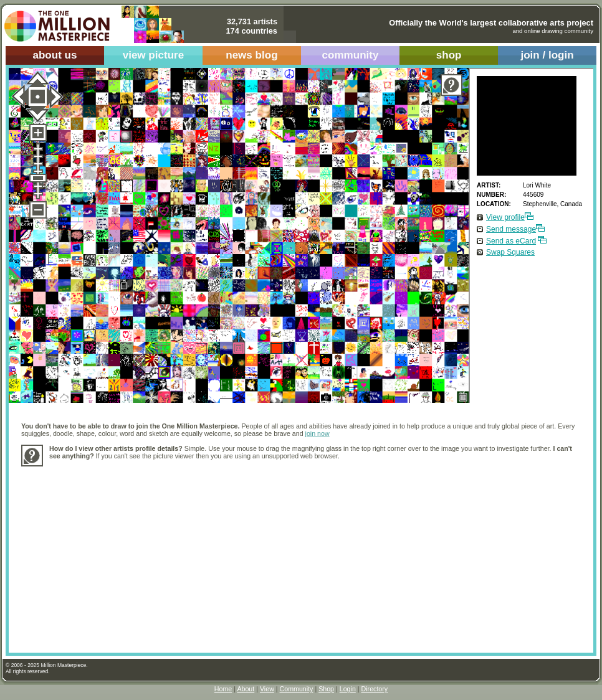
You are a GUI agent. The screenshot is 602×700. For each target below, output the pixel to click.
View (267, 689)
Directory (375, 689)
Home (223, 689)
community (351, 55)
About (246, 689)
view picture (154, 55)
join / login (547, 55)
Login (348, 689)
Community (297, 689)
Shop (326, 689)
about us (55, 55)
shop (449, 55)
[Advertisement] (195, 553)
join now (318, 433)
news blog (251, 55)
